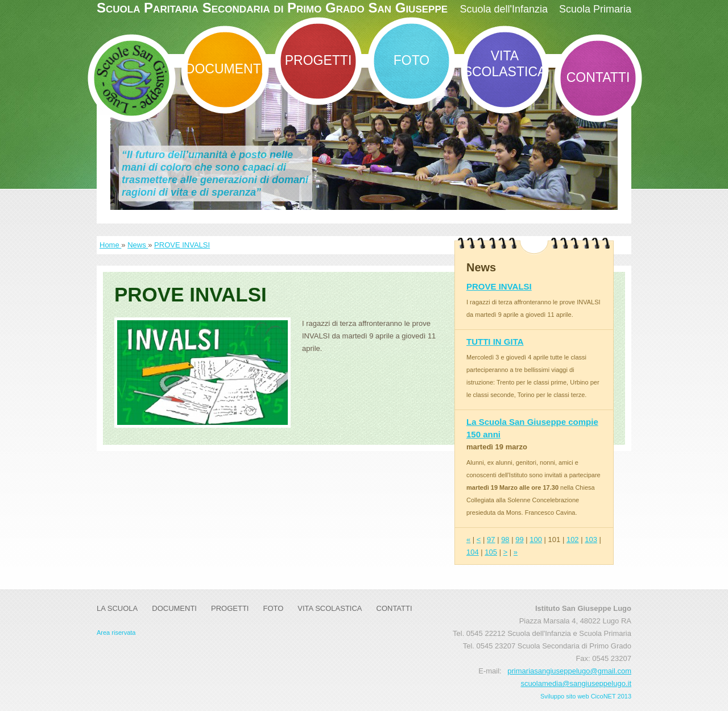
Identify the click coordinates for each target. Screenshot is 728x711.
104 (473, 552)
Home (110, 245)
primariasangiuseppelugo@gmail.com (569, 671)
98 (505, 540)
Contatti (598, 77)
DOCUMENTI (225, 69)
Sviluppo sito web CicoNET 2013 (586, 696)
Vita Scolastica (505, 64)
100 (536, 540)
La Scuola (117, 608)
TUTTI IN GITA (495, 342)
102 (573, 540)
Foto (411, 60)
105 (491, 552)
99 (519, 540)
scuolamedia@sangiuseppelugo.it (576, 683)
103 (591, 540)
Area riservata (116, 633)
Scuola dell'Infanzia (504, 9)
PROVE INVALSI (182, 245)
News (138, 245)
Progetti (318, 60)
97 (491, 540)
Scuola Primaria (595, 9)
